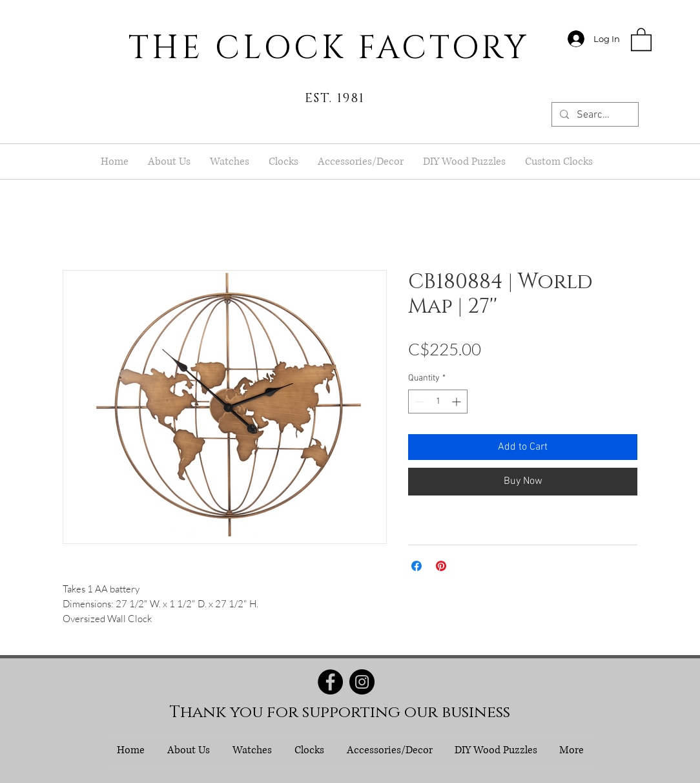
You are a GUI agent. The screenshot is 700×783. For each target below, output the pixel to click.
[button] (641, 39)
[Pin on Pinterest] (441, 566)
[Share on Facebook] (417, 566)
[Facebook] (330, 682)
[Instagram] (362, 682)
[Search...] (594, 115)
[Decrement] (418, 402)
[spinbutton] (438, 402)
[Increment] (458, 402)
